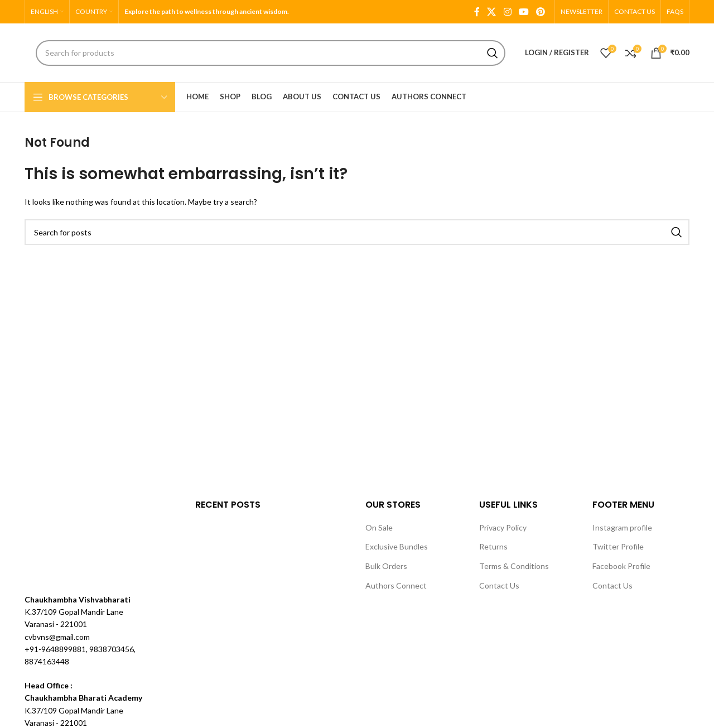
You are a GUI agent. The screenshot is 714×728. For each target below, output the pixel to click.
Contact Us (499, 585)
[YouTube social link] (524, 12)
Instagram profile (622, 527)
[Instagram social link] (507, 12)
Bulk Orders (386, 566)
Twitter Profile (618, 546)
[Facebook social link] (477, 12)
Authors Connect (396, 585)
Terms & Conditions (514, 566)
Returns (493, 546)
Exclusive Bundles (397, 546)
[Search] (271, 53)
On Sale (379, 527)
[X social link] (492, 12)
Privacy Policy (503, 527)
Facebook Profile (621, 566)
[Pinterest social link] (541, 12)
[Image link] (66, 539)
